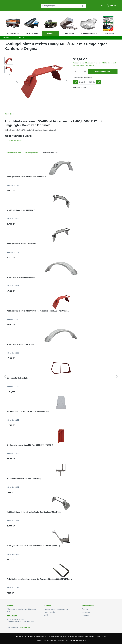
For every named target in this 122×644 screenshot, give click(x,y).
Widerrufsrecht (50, 612)
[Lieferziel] (92, 82)
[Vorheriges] (17, 81)
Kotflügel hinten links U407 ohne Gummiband (26, 177)
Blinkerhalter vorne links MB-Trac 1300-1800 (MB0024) (30, 445)
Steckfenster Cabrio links (18, 378)
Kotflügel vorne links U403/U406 (20, 344)
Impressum (86, 615)
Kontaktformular (24, 628)
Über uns (85, 609)
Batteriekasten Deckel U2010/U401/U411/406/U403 (28, 411)
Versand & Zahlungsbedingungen (56, 609)
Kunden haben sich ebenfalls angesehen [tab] (22, 153)
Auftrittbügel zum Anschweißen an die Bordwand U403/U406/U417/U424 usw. (40, 579)
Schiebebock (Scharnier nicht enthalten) (24, 479)
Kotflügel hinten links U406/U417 (21, 210)
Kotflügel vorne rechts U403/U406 (21, 277)
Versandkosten (54, 636)
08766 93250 (12, 616)
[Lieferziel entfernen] (76, 82)
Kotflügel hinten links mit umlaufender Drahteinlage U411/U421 (34, 512)
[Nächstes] (67, 81)
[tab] (10, 114)
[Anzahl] (80, 72)
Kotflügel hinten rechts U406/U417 (21, 244)
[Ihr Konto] (102, 6)
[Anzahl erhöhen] (85, 72)
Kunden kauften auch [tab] (50, 153)
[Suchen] (83, 6)
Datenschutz (86, 612)
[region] (37, 81)
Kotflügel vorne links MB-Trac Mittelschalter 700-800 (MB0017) (33, 546)
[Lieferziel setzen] (99, 82)
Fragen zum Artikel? (15, 141)
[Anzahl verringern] (75, 72)
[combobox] (61, 6)
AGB (46, 615)
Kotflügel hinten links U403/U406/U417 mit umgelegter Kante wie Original (38, 311)
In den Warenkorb (103, 71)
